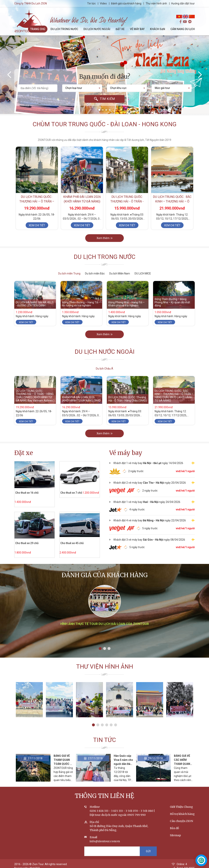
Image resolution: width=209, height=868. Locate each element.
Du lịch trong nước (104, 257)
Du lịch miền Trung (69, 273)
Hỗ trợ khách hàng (182, 814)
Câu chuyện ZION (181, 821)
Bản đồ (174, 828)
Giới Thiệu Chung (181, 807)
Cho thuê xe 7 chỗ (71, 493)
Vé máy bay (126, 453)
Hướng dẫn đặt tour (183, 3)
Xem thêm (105, 238)
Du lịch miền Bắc (95, 273)
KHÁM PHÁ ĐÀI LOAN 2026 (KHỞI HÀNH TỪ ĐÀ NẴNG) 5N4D (82, 201)
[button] (99, 110)
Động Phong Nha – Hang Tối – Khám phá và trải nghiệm (126, 304)
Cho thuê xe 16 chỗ (27, 493)
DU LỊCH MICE (143, 273)
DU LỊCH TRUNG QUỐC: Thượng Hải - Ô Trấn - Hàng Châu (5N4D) (127, 201)
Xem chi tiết (37, 225)
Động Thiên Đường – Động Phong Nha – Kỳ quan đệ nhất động (172, 302)
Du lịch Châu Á (104, 369)
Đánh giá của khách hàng (126, 3)
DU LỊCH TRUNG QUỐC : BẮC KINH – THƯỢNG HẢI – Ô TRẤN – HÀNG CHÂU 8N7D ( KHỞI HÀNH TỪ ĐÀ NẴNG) (174, 396)
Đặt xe (24, 453)
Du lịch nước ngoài (105, 352)
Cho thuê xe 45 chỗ (72, 543)
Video (103, 3)
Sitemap (175, 835)
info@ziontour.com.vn (105, 841)
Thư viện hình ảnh (156, 3)
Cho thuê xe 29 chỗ (27, 543)
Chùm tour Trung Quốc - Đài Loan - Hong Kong (104, 124)
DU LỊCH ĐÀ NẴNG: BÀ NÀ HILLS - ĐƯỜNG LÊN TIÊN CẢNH (35, 304)
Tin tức (92, 3)
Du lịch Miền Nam (120, 273)
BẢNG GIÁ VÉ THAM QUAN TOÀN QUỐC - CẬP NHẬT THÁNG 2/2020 (63, 764)
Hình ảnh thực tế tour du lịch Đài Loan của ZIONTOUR (105, 624)
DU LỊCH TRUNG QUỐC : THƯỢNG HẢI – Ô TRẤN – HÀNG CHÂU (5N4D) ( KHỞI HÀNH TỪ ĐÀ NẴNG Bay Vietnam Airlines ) (35, 396)
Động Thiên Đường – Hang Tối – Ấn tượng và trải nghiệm (81, 304)
